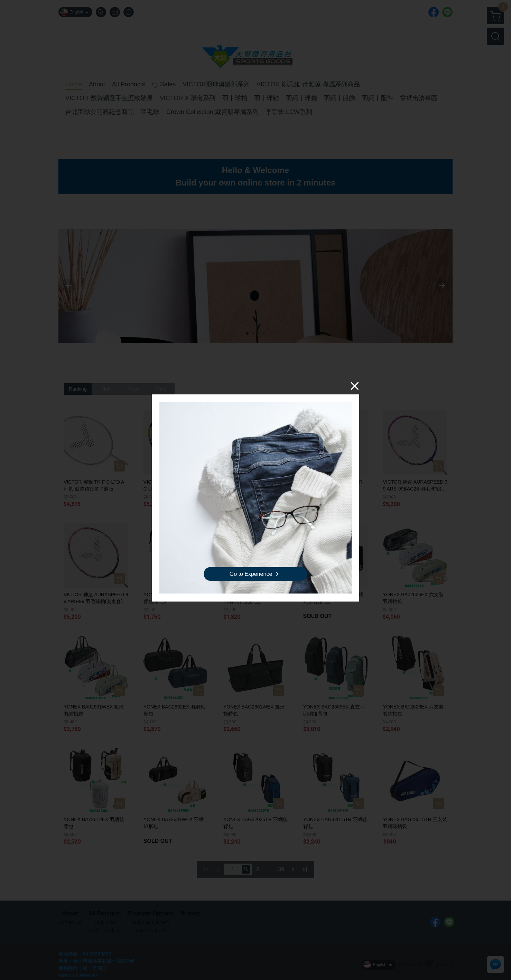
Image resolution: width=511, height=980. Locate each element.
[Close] (355, 386)
